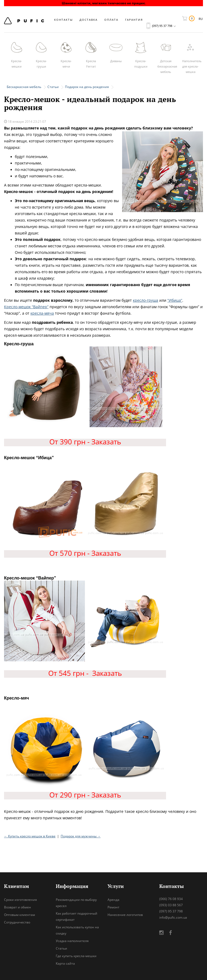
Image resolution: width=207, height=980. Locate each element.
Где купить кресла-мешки (76, 956)
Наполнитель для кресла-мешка (192, 66)
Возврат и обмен (18, 907)
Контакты (63, 20)
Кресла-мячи (66, 64)
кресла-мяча (42, 313)
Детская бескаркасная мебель (167, 66)
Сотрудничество (17, 922)
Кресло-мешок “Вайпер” (26, 307)
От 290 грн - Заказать (85, 795)
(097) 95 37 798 (171, 911)
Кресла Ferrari (91, 64)
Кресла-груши (41, 64)
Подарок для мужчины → (81, 836)
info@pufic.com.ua (173, 917)
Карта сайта (65, 963)
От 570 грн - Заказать (85, 553)
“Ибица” (175, 300)
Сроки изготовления (20, 900)
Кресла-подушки (141, 64)
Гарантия (134, 20)
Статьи (61, 948)
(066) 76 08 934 (171, 899)
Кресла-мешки (17, 64)
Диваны (116, 61)
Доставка (89, 20)
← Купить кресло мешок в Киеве (30, 836)
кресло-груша (146, 300)
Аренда (113, 900)
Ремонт (113, 907)
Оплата (111, 20)
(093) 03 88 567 (171, 905)
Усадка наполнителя (72, 941)
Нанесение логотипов (125, 915)
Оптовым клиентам (20, 915)
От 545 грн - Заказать (85, 673)
